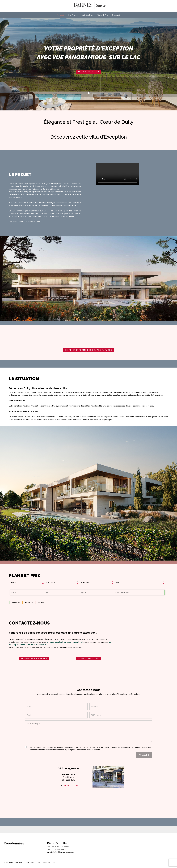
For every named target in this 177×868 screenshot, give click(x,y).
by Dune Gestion (46, 863)
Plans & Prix (103, 15)
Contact (116, 15)
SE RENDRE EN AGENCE (34, 658)
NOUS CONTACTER (88, 658)
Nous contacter (89, 72)
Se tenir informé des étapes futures (88, 350)
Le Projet (73, 15)
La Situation (87, 15)
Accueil (61, 15)
